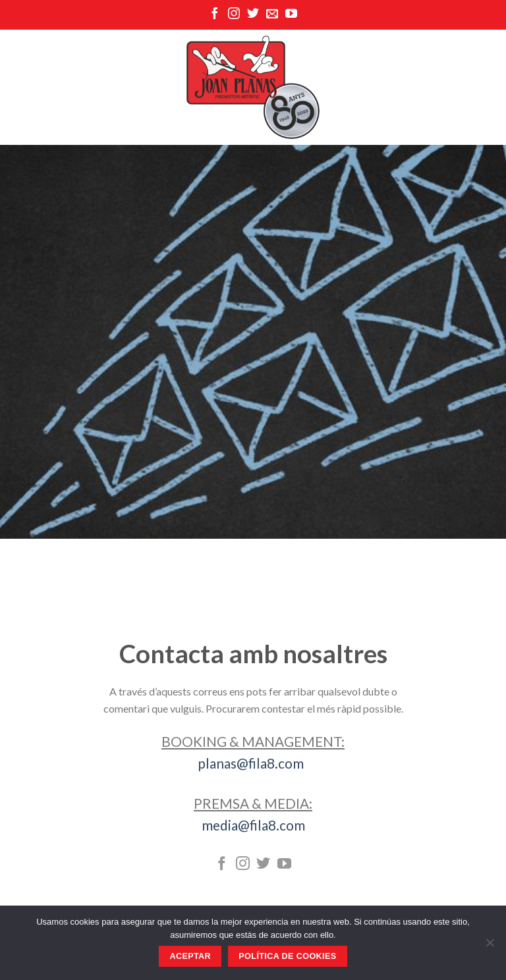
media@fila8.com (253, 825)
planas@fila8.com (253, 763)
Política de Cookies (287, 956)
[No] (490, 946)
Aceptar (190, 956)
